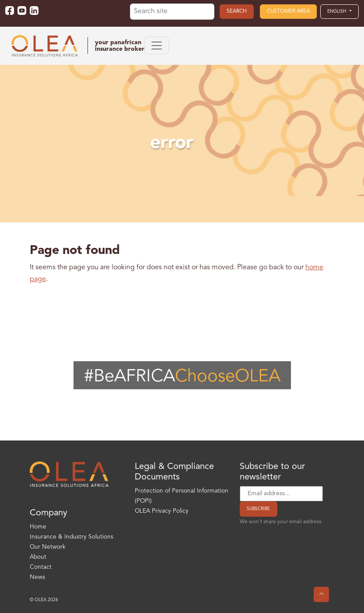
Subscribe (258, 509)
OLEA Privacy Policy (162, 511)
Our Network (48, 547)
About (38, 557)
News (37, 577)
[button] (339, 11)
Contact (41, 567)
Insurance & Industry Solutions (72, 537)
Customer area (288, 11)
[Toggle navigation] (157, 46)
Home (38, 527)
